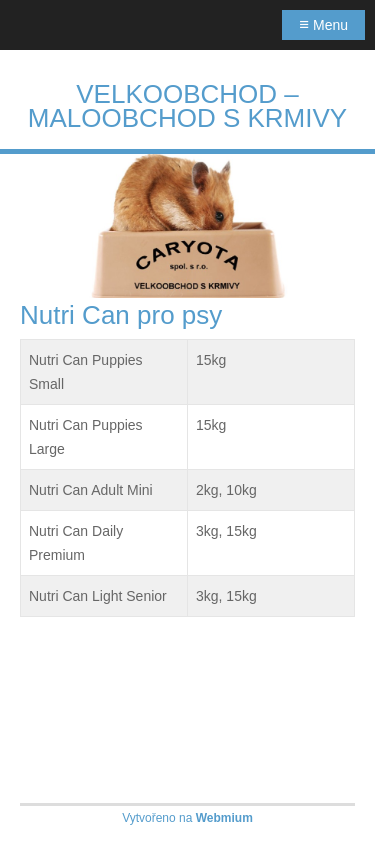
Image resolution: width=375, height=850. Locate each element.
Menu (323, 24)
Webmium (224, 818)
